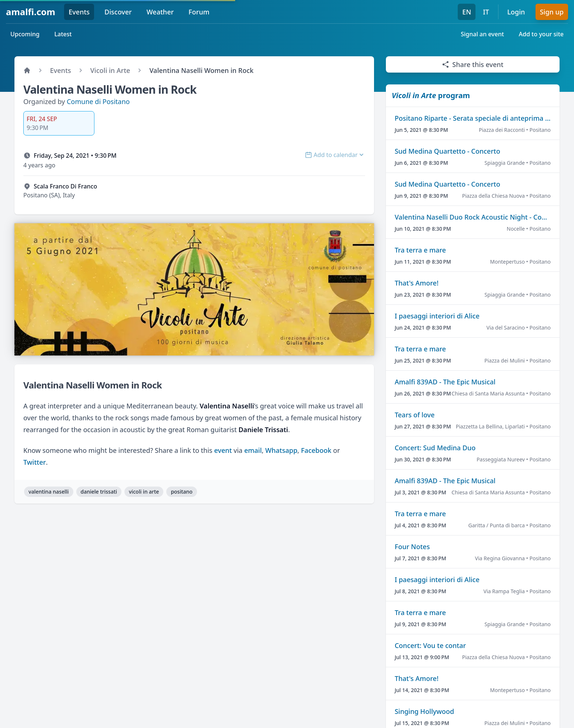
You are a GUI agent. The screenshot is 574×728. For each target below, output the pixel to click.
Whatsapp (281, 450)
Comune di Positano (98, 101)
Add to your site (541, 34)
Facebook (316, 450)
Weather (160, 12)
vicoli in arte (144, 492)
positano (182, 492)
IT (486, 12)
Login (516, 12)
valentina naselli (49, 492)
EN (467, 12)
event (223, 450)
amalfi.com (31, 12)
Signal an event (482, 34)
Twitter (35, 462)
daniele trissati (99, 492)
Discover (118, 12)
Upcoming (25, 34)
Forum (199, 12)
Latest (63, 34)
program (431, 95)
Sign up (552, 12)
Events (79, 12)
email (253, 450)
